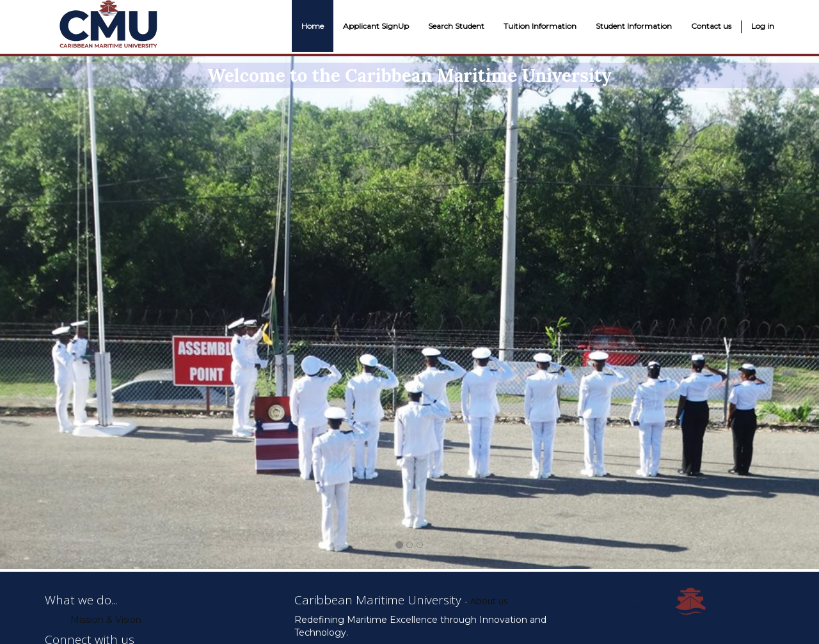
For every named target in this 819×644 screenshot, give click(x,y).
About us (489, 601)
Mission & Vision (106, 620)
